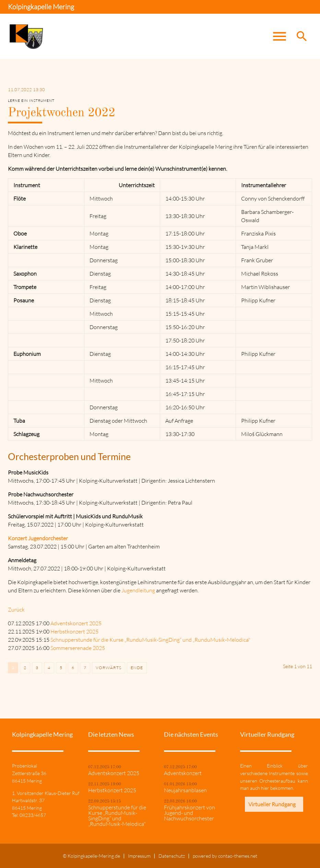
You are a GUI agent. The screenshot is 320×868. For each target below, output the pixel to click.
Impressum (139, 856)
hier (265, 788)
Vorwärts (109, 668)
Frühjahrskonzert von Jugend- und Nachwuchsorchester (189, 813)
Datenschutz (172, 856)
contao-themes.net (238, 856)
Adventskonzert (183, 773)
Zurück (16, 610)
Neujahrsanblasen (185, 790)
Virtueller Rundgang (272, 804)
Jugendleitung (138, 590)
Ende (137, 668)
